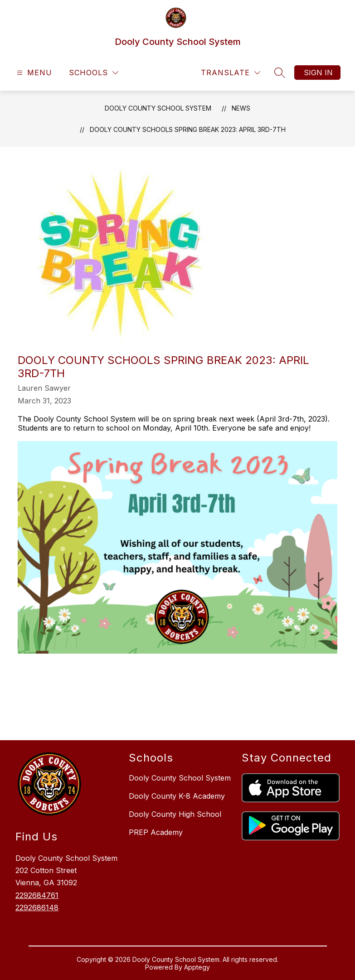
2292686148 (37, 907)
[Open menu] (33, 73)
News (241, 108)
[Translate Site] (231, 73)
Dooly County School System (158, 108)
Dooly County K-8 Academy (177, 796)
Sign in (318, 73)
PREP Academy (156, 832)
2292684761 (37, 895)
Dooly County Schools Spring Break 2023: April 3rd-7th (188, 129)
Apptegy (197, 967)
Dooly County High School (175, 814)
